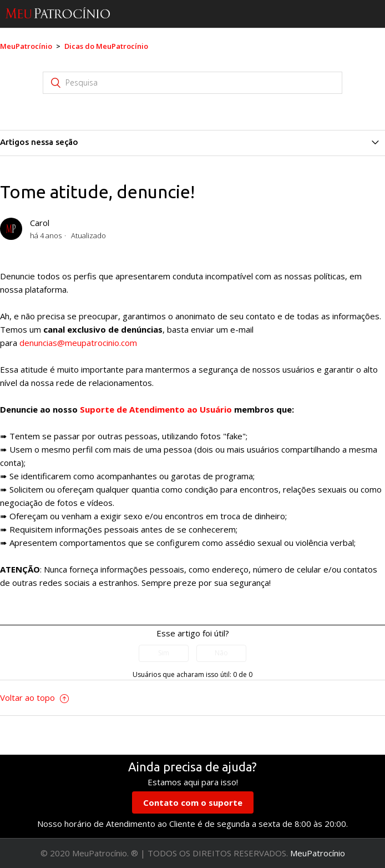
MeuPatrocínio (26, 46)
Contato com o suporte (193, 802)
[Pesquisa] (192, 83)
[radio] (164, 653)
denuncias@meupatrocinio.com (78, 343)
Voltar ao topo (34, 698)
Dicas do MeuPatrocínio (106, 46)
